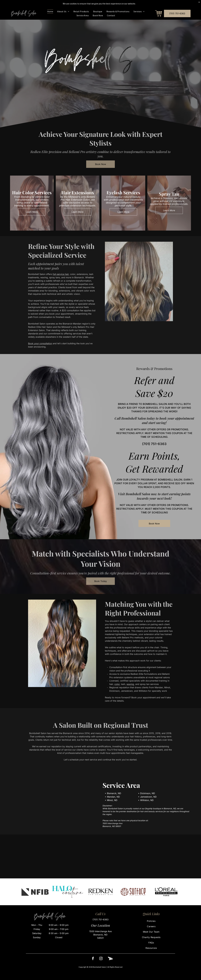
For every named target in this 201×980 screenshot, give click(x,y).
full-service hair (61, 274)
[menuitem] (50, 11)
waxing (130, 684)
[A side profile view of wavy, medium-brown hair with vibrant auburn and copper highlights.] (126, 856)
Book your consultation (40, 343)
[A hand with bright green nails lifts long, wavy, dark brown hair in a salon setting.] (25, 856)
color (117, 684)
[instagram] (101, 959)
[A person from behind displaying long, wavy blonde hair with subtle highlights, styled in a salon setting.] (75, 856)
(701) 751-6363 (154, 445)
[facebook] (93, 959)
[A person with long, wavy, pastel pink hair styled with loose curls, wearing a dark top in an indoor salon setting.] (176, 856)
